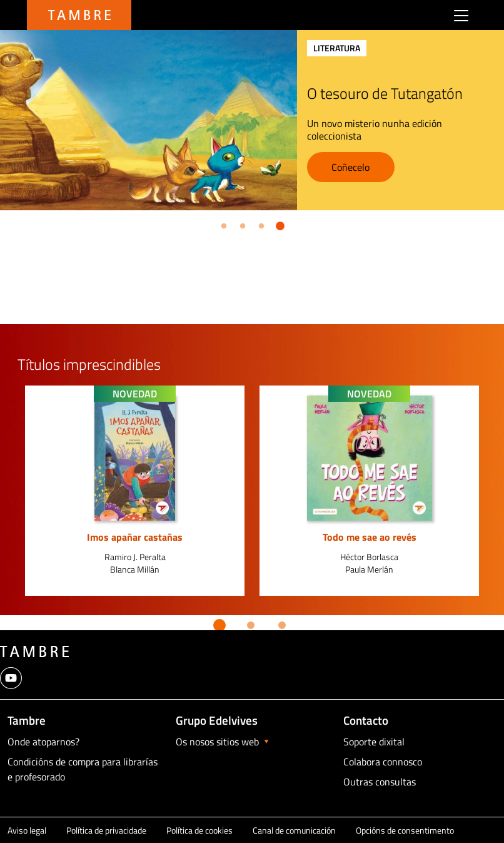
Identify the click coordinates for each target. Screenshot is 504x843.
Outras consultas (380, 782)
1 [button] (221, 224)
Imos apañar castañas (135, 537)
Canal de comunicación (294, 830)
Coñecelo (378, 167)
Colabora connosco (383, 762)
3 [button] (259, 224)
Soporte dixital (374, 742)
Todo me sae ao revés (370, 537)
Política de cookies (199, 830)
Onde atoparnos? (43, 742)
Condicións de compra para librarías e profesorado (83, 769)
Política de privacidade (106, 830)
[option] (135, 491)
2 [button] (240, 224)
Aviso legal (27, 830)
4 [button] (278, 224)
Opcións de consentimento (405, 830)
